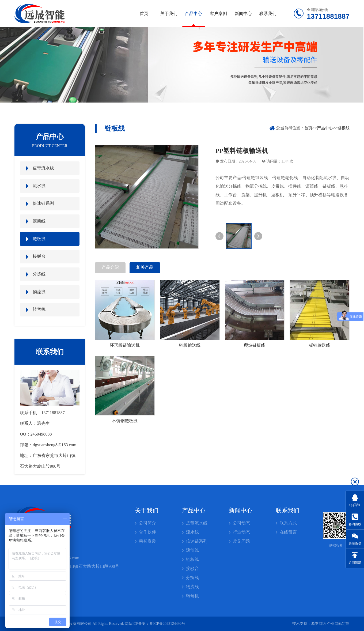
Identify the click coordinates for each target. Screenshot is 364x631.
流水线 (39, 186)
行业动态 (241, 532)
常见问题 (241, 541)
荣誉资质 (147, 541)
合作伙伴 (147, 532)
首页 (144, 14)
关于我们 (169, 14)
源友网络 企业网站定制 (330, 624)
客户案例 (218, 14)
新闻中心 (243, 14)
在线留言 (288, 532)
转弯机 (39, 309)
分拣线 (39, 274)
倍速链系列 (43, 203)
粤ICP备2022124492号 (167, 624)
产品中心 (194, 14)
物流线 (39, 292)
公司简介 (147, 523)
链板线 (39, 239)
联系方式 (288, 523)
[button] (219, 236)
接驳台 (39, 256)
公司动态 (241, 523)
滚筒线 (39, 221)
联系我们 (268, 14)
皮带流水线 (43, 168)
